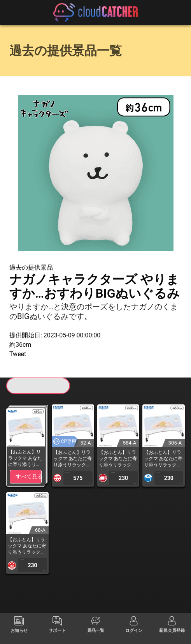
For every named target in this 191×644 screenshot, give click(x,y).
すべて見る (29, 476)
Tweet (18, 354)
